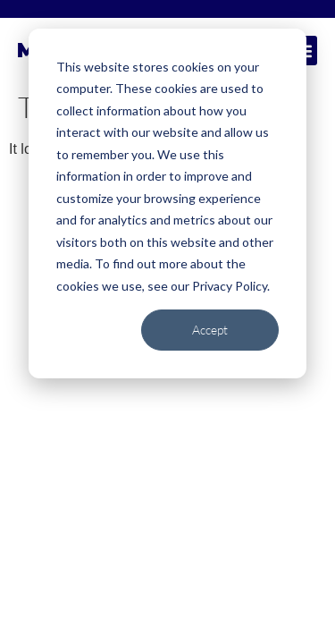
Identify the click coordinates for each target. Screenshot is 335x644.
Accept (210, 330)
